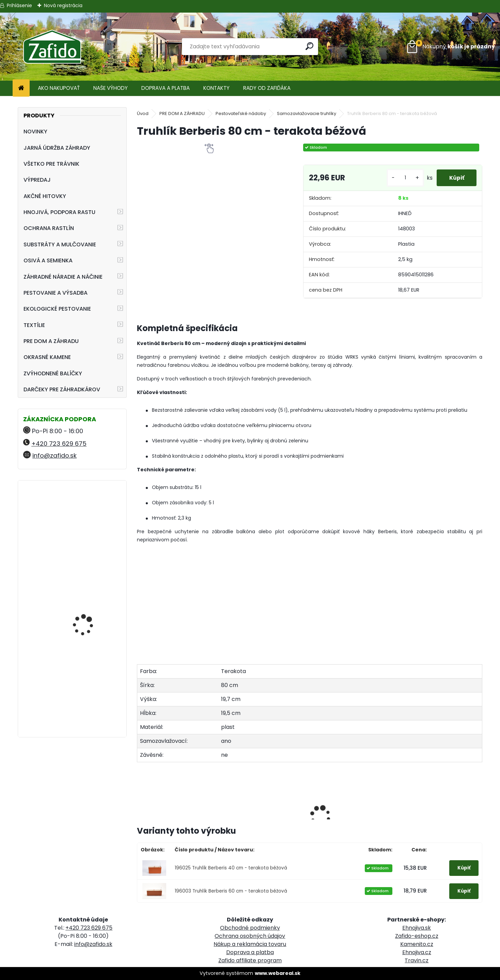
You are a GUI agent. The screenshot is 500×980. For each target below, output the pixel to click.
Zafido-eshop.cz (417, 936)
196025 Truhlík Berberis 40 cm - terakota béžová (231, 868)
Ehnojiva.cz (417, 952)
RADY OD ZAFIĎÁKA (267, 88)
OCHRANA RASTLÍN (49, 228)
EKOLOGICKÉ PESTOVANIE (57, 309)
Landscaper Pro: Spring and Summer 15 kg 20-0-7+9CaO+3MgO (90, 679)
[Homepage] (21, 88)
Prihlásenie (19, 5)
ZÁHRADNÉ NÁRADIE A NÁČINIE (63, 277)
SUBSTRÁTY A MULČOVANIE (60, 244)
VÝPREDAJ (37, 180)
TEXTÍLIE (34, 325)
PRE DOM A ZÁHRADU (51, 341)
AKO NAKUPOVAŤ (59, 88)
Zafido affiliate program (250, 960)
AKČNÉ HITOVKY (45, 196)
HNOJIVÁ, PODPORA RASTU (59, 212)
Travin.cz (417, 960)
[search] (310, 46)
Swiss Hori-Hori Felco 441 (92, 608)
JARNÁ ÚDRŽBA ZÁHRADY (57, 148)
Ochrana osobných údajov (250, 936)
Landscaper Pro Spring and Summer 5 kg (89, 515)
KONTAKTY (216, 88)
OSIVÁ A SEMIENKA (48, 260)
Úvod (143, 113)
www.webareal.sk (278, 973)
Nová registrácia (63, 5)
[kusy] (403, 178)
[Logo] (52, 47)
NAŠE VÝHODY (111, 88)
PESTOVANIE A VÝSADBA (56, 293)
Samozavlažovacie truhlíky (307, 113)
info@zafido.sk (54, 455)
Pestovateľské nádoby (241, 113)
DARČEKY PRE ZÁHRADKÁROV (62, 389)
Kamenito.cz (417, 944)
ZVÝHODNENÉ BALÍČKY (53, 373)
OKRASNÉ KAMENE (47, 357)
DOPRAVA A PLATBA (166, 88)
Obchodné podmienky (250, 928)
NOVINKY (35, 132)
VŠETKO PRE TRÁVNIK (51, 164)
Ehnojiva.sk (417, 928)
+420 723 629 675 (59, 444)
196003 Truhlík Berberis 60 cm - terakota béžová (231, 891)
